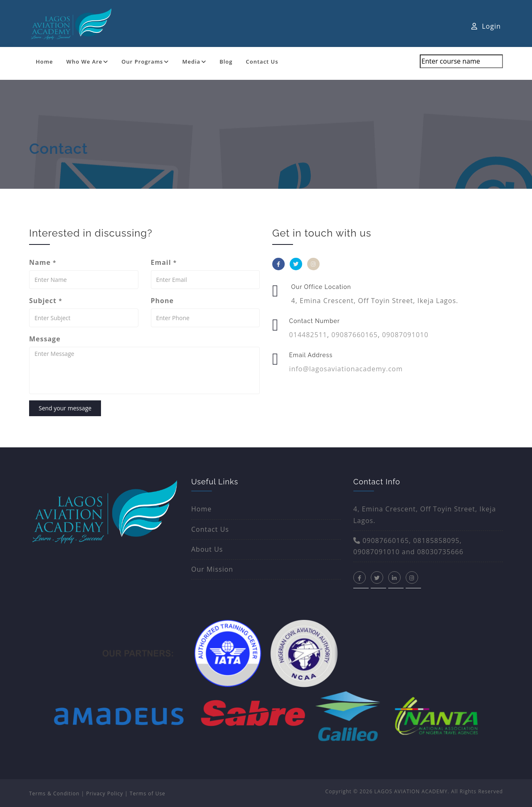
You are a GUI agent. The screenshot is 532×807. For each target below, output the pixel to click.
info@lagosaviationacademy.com (346, 369)
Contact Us (262, 62)
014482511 (308, 335)
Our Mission (212, 569)
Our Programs (145, 62)
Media (194, 62)
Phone (162, 301)
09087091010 (405, 335)
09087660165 (355, 335)
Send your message (65, 408)
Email (164, 262)
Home (44, 62)
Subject (46, 301)
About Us (207, 549)
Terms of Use (148, 793)
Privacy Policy (105, 793)
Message (45, 339)
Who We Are (87, 62)
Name (43, 262)
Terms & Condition (54, 793)
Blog (226, 62)
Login (486, 26)
